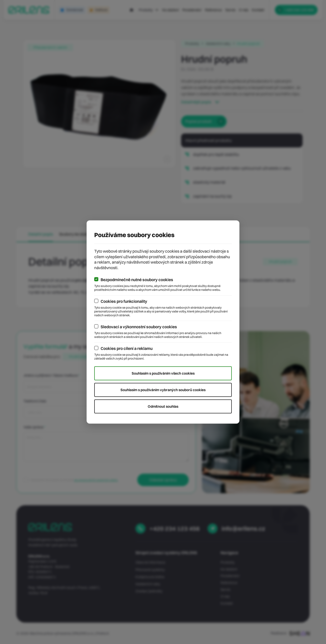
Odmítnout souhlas (163, 406)
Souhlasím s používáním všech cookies (163, 373)
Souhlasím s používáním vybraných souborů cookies (163, 390)
